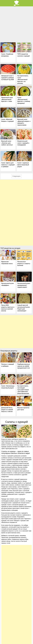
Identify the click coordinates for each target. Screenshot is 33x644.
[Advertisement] (16, 24)
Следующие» (17, 176)
